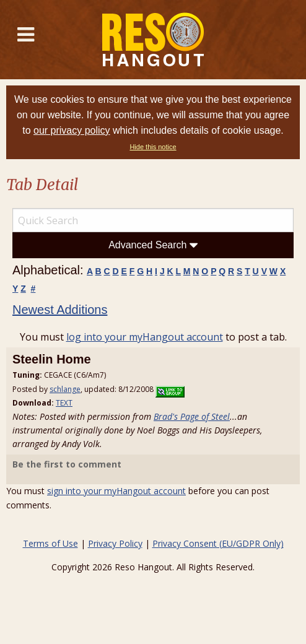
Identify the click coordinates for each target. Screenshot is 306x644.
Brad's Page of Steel (192, 416)
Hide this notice (153, 147)
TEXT (64, 403)
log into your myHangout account (145, 337)
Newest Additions (60, 310)
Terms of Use (50, 543)
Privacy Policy (115, 543)
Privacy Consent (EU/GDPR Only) (218, 543)
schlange (65, 389)
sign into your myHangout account (116, 491)
